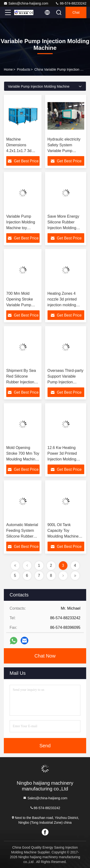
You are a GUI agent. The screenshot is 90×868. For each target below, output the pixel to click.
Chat (76, 12)
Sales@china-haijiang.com (26, 3)
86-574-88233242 (71, 3)
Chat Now (45, 656)
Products (24, 69)
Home (8, 69)
